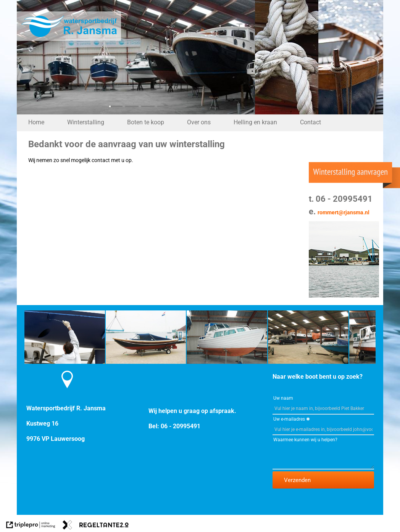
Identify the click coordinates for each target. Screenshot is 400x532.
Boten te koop (146, 122)
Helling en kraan (255, 122)
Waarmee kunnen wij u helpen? (305, 440)
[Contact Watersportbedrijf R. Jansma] (67, 393)
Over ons (199, 122)
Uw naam (283, 398)
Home (36, 122)
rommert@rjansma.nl (344, 212)
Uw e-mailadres (289, 419)
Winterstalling (86, 122)
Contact (310, 122)
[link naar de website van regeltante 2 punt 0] (96, 526)
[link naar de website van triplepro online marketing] (31, 526)
